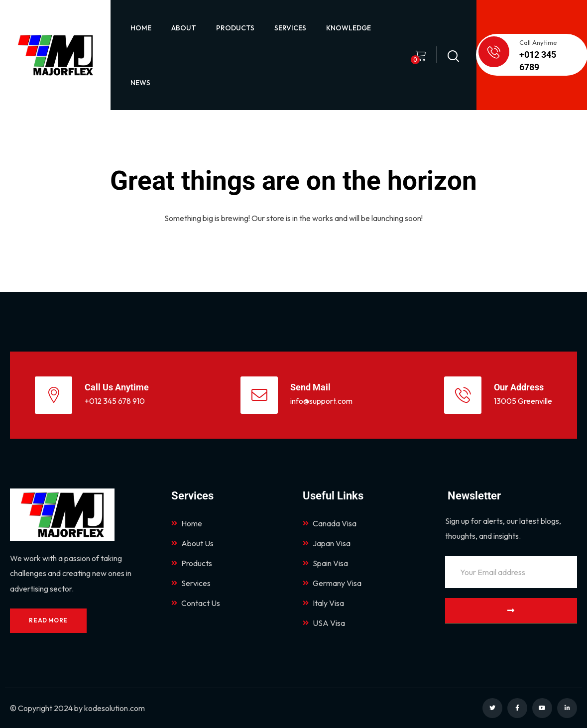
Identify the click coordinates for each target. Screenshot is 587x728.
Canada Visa (330, 523)
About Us (192, 543)
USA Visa (324, 623)
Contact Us (196, 603)
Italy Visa (323, 603)
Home (187, 523)
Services (191, 583)
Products (192, 563)
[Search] (453, 54)
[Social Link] (492, 708)
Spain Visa (325, 563)
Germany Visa (332, 583)
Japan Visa (327, 543)
